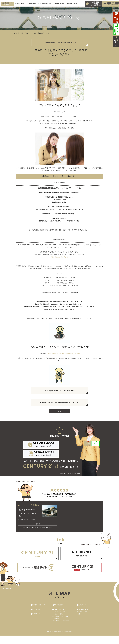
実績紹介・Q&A (46, 3)
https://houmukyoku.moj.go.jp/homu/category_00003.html (64, 355)
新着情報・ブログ (72, 3)
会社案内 (78, 622)
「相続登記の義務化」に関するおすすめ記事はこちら (60, 43)
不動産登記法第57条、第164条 (60, 258)
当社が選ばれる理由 (81, 620)
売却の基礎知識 (20, 3)
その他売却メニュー (58, 627)
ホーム (13, 33)
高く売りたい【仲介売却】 (59, 620)
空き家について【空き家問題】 (61, 625)
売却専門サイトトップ (40, 613)
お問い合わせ (37, 618)
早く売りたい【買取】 (58, 622)
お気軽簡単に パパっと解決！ (87, 454)
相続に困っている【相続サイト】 (61, 629)
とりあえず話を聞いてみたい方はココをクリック (60, 392)
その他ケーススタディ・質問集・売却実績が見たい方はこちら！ (60, 405)
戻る (60, 414)
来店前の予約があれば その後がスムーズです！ (69, 454)
